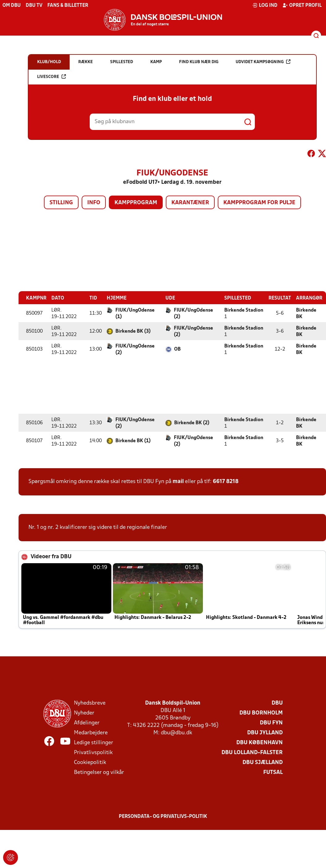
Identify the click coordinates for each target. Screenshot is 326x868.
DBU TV (34, 6)
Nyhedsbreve (90, 703)
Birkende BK (306, 313)
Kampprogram (136, 203)
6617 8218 (226, 481)
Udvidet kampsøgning (263, 62)
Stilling (61, 203)
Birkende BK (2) (192, 423)
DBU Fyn (271, 723)
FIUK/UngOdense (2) (193, 313)
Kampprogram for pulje (259, 203)
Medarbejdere (91, 733)
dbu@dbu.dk (176, 733)
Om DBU (12, 6)
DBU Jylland (265, 733)
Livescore (51, 77)
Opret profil (302, 5)
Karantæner (190, 203)
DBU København (260, 743)
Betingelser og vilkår (99, 772)
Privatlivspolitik (93, 752)
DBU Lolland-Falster (252, 752)
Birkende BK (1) (133, 441)
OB (177, 349)
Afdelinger (87, 723)
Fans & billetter (68, 6)
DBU (277, 703)
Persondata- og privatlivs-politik (163, 816)
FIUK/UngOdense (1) (135, 313)
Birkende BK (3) (133, 331)
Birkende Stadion (244, 310)
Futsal (273, 772)
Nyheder (84, 713)
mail (178, 481)
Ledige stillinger (94, 743)
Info (94, 203)
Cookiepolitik (90, 762)
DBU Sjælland (263, 762)
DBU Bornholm (261, 713)
